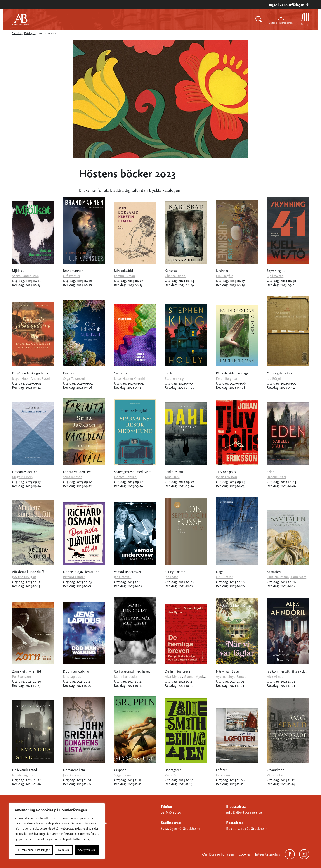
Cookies (245, 854)
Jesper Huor (20, 379)
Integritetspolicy (268, 854)
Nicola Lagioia (23, 775)
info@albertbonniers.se (244, 812)
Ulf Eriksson (225, 577)
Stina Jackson (73, 477)
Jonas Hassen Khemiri (129, 379)
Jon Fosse (171, 577)
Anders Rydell (41, 379)
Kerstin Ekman (124, 276)
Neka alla (64, 850)
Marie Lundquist (126, 677)
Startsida (17, 33)
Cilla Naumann (278, 577)
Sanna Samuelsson (25, 276)
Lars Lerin (223, 775)
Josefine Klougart (24, 577)
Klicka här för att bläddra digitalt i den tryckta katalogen (129, 190)
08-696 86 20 (171, 812)
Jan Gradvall (123, 577)
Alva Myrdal (174, 677)
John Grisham (73, 775)
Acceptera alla (87, 850)
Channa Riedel (175, 276)
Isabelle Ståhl (276, 477)
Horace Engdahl (126, 477)
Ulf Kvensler (72, 276)
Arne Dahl (172, 477)
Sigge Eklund (123, 775)
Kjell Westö (275, 276)
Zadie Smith (174, 775)
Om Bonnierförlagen (218, 854)
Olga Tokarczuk (74, 379)
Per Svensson (21, 677)
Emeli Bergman (227, 379)
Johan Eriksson (226, 477)
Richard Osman (74, 577)
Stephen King (174, 379)
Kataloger (29, 33)
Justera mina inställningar (34, 850)
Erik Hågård (225, 276)
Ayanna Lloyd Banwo (231, 677)
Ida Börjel (274, 379)
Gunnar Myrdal (195, 677)
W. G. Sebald (276, 775)
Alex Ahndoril (277, 677)
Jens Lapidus (72, 677)
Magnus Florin (22, 477)
